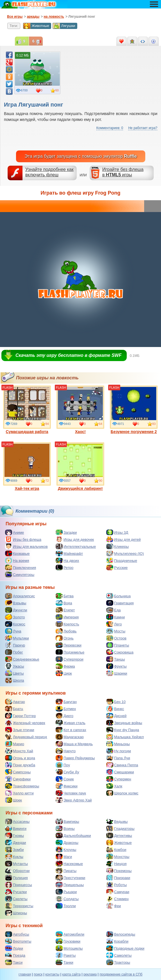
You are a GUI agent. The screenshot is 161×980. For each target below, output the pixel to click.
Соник (65, 779)
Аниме (14, 532)
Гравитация (120, 603)
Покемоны (119, 871)
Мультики (17, 638)
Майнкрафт (69, 553)
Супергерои (70, 659)
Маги (64, 857)
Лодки (14, 948)
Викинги (16, 828)
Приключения (21, 567)
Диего (64, 716)
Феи (114, 906)
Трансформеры (22, 786)
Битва (65, 596)
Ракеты (66, 955)
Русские (117, 567)
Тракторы (118, 962)
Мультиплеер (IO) (125, 553)
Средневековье (22, 659)
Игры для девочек (75, 539)
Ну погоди (119, 751)
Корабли (117, 941)
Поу (63, 765)
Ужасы (15, 666)
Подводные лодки (125, 948)
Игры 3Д (117, 532)
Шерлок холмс (122, 793)
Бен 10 (116, 702)
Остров (116, 638)
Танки (64, 962)
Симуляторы (20, 575)
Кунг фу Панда (123, 730)
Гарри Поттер (20, 716)
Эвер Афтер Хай (74, 800)
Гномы (14, 835)
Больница (118, 596)
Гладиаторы (120, 828)
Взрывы (16, 603)
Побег (14, 652)
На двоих (67, 560)
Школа (15, 680)
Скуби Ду (67, 772)
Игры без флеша (23, 539)
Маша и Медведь (74, 744)
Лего (114, 624)
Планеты (118, 645)
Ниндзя (116, 864)
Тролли (66, 906)
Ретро (64, 567)
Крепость (67, 624)
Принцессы (19, 885)
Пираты (66, 871)
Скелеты (16, 899)
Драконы (67, 842)
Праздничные (122, 560)
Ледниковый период (26, 737)
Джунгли (16, 610)
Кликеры (117, 546)
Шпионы (16, 913)
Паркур (15, 645)
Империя (67, 617)
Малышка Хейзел (125, 737)
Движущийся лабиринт (80, 467)
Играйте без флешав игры (123, 172)
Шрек (13, 800)
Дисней (116, 716)
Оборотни (17, 871)
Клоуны (66, 850)
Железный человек (25, 723)
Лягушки (64, 26)
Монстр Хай (19, 751)
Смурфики (18, 779)
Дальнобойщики (73, 835)
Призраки (118, 878)
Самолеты (119, 955)
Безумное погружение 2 (134, 410)
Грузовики (68, 941)
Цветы (14, 673)
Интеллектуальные (76, 546)
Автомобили (70, 934)
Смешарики (120, 772)
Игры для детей (123, 539)
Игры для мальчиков (26, 546)
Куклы (14, 857)
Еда (114, 610)
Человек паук (71, 793)
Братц (14, 709)
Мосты (116, 631)
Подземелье (70, 652)
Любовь (66, 631)
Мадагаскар (70, 737)
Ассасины (17, 821)
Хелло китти (19, 793)
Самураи (118, 892)
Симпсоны (18, 772)
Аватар (15, 702)
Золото (15, 617)
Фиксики (67, 786)
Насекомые (69, 864)
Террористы (19, 906)
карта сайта (71, 974)
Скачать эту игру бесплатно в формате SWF (68, 355)
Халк (114, 786)
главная (25, 974)
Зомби (14, 850)
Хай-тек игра (27, 467)
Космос (15, 624)
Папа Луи (118, 758)
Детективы (119, 835)
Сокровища (120, 652)
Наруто (66, 751)
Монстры (118, 857)
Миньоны (118, 744)
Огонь (65, 638)
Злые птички (20, 730)
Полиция (16, 878)
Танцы (116, 659)
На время (17, 560)
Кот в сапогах (71, 730)
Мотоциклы (69, 948)
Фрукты (116, 666)
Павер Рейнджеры (75, 758)
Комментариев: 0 (110, 128)
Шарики (117, 673)
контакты (52, 974)
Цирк (64, 673)
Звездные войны (124, 723)
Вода (64, 603)
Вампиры (67, 821)
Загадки (66, 532)
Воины (65, 828)
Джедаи (16, 842)
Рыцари (66, 892)
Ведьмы (117, 821)
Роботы (116, 885)
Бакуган (66, 702)
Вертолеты (18, 941)
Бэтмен (66, 709)
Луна (13, 631)
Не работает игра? (143, 128)
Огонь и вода (20, 758)
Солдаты (67, 899)
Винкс (115, 709)
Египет (65, 610)
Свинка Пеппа (122, 765)
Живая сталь (71, 723)
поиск (38, 974)
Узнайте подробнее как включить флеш (49, 172)
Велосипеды (121, 934)
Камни (115, 617)
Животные (36, 26)
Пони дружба (20, 765)
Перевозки (69, 645)
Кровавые (17, 553)
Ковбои (116, 850)
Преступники (70, 878)
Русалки (16, 892)
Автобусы (17, 934)
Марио (15, 744)
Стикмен (117, 899)
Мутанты (16, 864)
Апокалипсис (20, 596)
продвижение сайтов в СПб (121, 974)
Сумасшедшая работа (27, 410)
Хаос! (80, 410)
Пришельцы (70, 885)
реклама (90, 974)
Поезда (15, 955)
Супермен (119, 779)
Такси (14, 962)
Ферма (65, 666)
